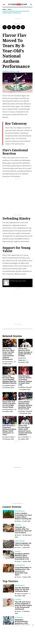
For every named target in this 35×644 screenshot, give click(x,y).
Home (4, 9)
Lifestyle (18, 525)
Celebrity (18, 599)
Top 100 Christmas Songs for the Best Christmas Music (22, 589)
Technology (19, 617)
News (9, 9)
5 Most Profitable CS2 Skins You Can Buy (23, 544)
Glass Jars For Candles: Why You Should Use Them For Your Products (23, 530)
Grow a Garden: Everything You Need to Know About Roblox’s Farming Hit (23, 516)
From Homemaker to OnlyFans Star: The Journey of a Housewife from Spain (23, 571)
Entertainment (20, 511)
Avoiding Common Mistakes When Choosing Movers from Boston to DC (22, 556)
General (18, 551)
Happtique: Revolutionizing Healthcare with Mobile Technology (22, 622)
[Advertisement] (19, 21)
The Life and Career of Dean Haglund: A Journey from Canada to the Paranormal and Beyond (23, 605)
